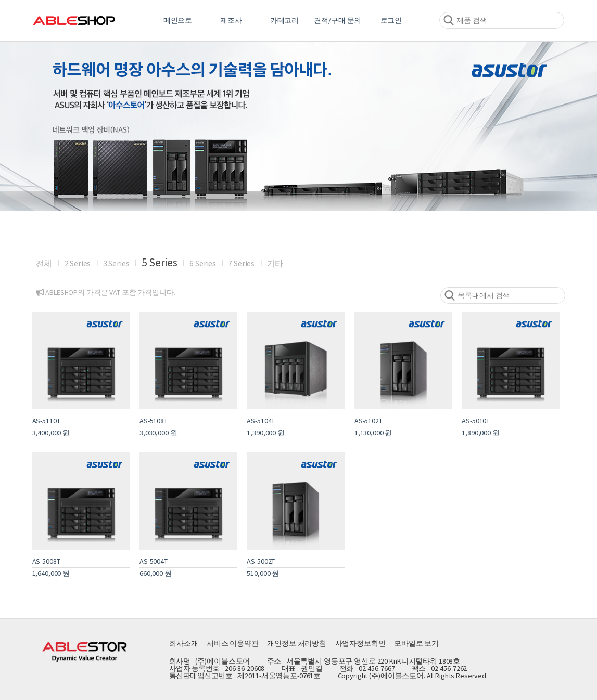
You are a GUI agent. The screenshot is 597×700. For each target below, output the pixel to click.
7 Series (241, 263)
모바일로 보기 (416, 643)
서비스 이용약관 (233, 643)
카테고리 (284, 20)
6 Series (203, 263)
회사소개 (183, 643)
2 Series (78, 263)
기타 (275, 263)
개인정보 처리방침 (297, 643)
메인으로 (178, 20)
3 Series (116, 263)
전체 (44, 263)
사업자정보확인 (360, 643)
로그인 (391, 20)
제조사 (231, 20)
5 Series (160, 262)
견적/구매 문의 (338, 20)
